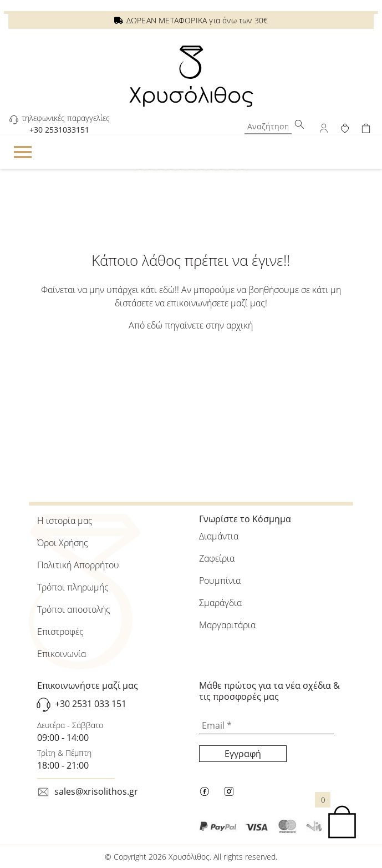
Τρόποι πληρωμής (73, 587)
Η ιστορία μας (65, 521)
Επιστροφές (60, 632)
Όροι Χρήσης (63, 543)
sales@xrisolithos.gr (96, 791)
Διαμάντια (219, 536)
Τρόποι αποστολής (74, 609)
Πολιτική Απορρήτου (78, 565)
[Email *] (266, 726)
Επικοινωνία (62, 654)
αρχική (240, 325)
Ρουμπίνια (220, 581)
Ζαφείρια (217, 558)
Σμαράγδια (220, 603)
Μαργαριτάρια (227, 625)
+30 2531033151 (59, 130)
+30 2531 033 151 (91, 704)
